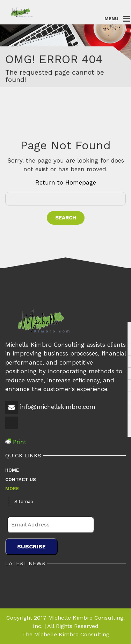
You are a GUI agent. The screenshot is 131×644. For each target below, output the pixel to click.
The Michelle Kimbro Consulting (66, 634)
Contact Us (21, 480)
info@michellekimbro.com (58, 407)
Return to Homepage (66, 182)
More (12, 489)
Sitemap (24, 501)
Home (12, 470)
